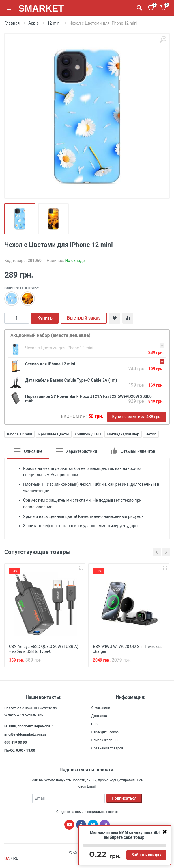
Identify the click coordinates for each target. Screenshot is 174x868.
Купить (45, 318)
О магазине (101, 707)
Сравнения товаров (107, 748)
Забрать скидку (146, 855)
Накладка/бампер (123, 434)
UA (7, 858)
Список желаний (105, 740)
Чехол (151, 434)
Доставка (99, 715)
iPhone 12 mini (19, 434)
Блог (95, 723)
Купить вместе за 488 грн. (137, 417)
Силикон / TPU (88, 434)
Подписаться (124, 798)
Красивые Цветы (54, 434)
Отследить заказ (105, 732)
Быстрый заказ (84, 318)
